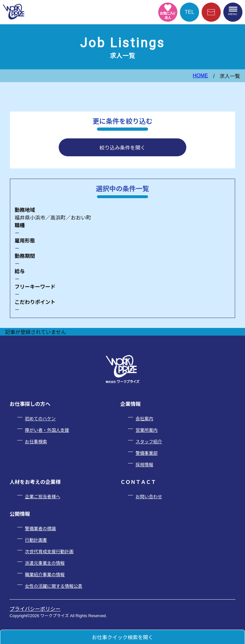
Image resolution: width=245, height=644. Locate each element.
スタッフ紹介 (149, 442)
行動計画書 (36, 540)
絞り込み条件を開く (122, 148)
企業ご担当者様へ (43, 497)
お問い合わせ (149, 497)
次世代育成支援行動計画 (49, 552)
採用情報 (144, 465)
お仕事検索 (36, 442)
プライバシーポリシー (35, 609)
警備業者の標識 (40, 529)
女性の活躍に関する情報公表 (54, 586)
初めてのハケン (40, 419)
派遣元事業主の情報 (45, 563)
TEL (189, 12)
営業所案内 (147, 430)
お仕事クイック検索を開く (122, 637)
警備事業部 (147, 453)
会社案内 (144, 419)
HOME (200, 76)
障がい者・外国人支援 (47, 430)
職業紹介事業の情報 (45, 575)
